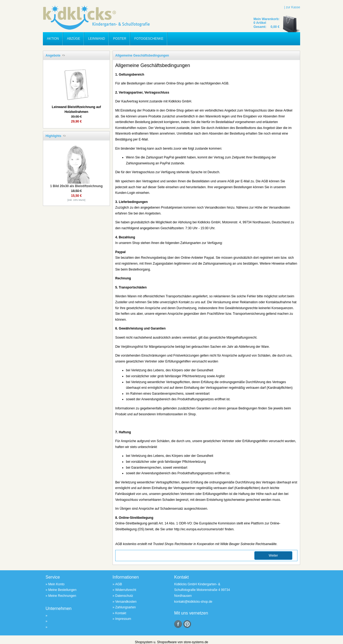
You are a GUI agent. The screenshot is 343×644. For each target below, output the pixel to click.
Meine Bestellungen (62, 590)
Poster (120, 39)
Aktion (53, 39)
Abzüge (74, 39)
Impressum (123, 619)
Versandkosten (126, 602)
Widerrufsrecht (126, 590)
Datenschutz (124, 596)
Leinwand (97, 39)
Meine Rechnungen (62, 596)
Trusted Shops (163, 544)
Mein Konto (56, 584)
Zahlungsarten (126, 607)
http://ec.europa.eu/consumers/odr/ (199, 529)
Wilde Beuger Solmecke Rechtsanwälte (248, 544)
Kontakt (121, 613)
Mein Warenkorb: (266, 19)
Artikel (261, 23)
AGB (119, 544)
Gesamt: (260, 27)
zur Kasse (293, 7)
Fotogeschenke (149, 39)
